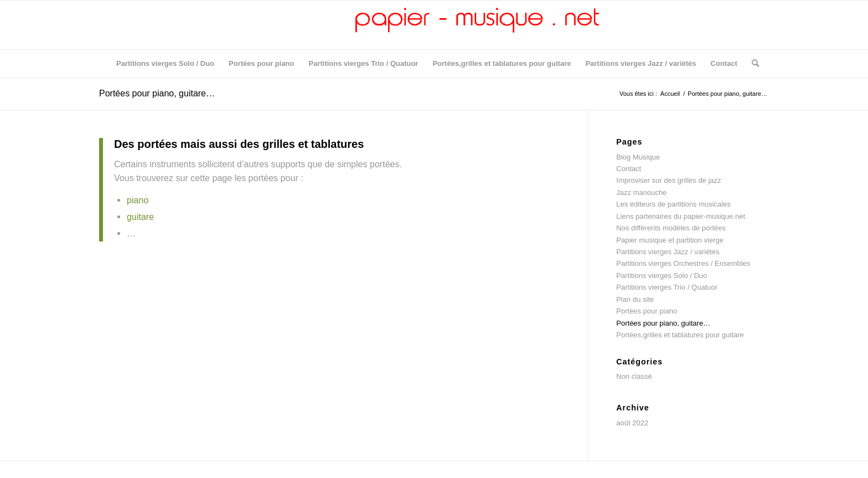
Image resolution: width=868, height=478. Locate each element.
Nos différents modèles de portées (671, 228)
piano (138, 200)
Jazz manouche (641, 192)
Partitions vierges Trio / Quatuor (667, 287)
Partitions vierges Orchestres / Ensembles (683, 263)
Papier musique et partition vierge (670, 240)
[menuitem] (165, 64)
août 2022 (632, 423)
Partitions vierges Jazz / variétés (668, 252)
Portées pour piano (647, 311)
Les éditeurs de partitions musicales (673, 204)
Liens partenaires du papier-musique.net (681, 216)
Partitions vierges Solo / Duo (662, 276)
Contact (629, 169)
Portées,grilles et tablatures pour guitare (680, 335)
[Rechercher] (752, 64)
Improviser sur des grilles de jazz (668, 180)
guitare (140, 217)
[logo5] (434, 25)
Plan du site (635, 299)
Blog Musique (638, 157)
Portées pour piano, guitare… (157, 93)
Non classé (634, 376)
